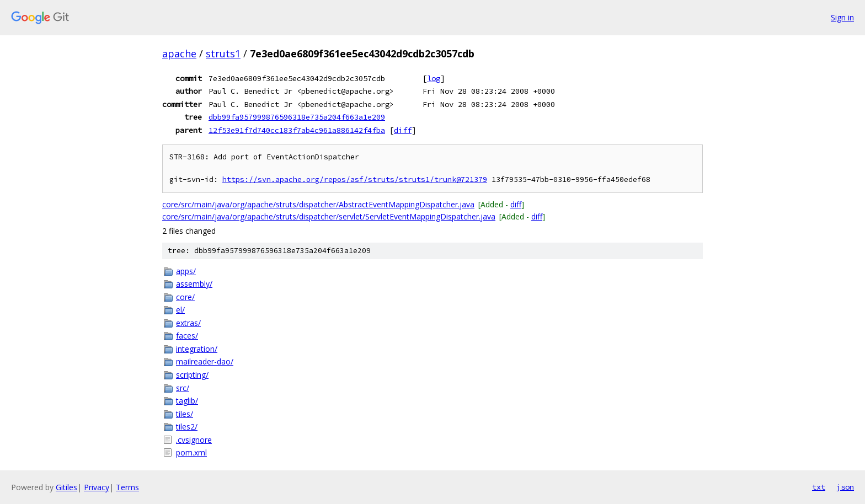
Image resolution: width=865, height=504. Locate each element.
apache (179, 53)
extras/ (188, 323)
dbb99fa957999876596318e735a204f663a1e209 (297, 117)
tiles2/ (187, 427)
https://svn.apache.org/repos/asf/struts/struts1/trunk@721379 (355, 179)
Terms (127, 487)
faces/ (187, 336)
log (434, 78)
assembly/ (194, 284)
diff (403, 130)
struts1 (223, 53)
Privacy (97, 487)
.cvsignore (194, 440)
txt (819, 487)
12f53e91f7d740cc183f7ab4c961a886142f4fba (297, 130)
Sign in (842, 17)
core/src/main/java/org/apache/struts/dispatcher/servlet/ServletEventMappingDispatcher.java (329, 216)
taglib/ (187, 401)
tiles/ (185, 414)
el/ (180, 310)
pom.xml (191, 452)
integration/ (197, 349)
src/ (183, 388)
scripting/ (192, 375)
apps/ (186, 271)
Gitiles (66, 487)
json (845, 487)
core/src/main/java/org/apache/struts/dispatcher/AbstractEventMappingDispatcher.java (318, 204)
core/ (185, 297)
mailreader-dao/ (205, 361)
